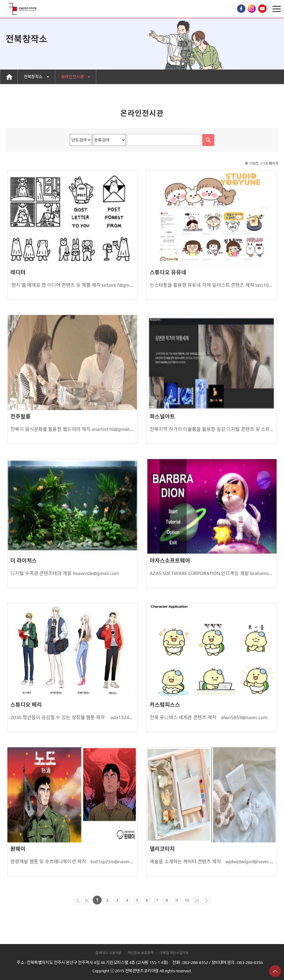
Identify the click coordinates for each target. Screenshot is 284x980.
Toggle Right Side (277, 9)
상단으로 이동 (275, 971)
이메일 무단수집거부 (174, 953)
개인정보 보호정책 (141, 953)
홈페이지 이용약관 (108, 953)
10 (187, 900)
